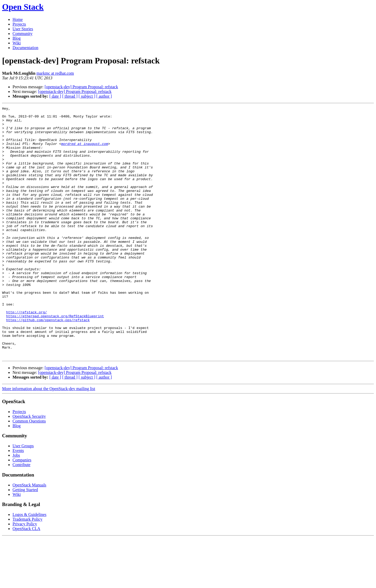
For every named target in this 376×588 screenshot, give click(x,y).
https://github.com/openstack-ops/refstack (48, 363)
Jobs (16, 505)
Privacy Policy (25, 574)
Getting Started (25, 540)
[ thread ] (70, 96)
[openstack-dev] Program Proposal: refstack (81, 87)
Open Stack (23, 7)
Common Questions (29, 471)
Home (18, 19)
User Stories (23, 29)
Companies (22, 510)
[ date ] (55, 96)
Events (18, 501)
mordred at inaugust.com (84, 151)
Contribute (21, 515)
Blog (17, 38)
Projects (19, 24)
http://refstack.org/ (27, 354)
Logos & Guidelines (30, 565)
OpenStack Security (29, 466)
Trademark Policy (28, 569)
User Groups (23, 496)
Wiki (17, 43)
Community (22, 34)
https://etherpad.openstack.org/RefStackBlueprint (55, 358)
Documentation (25, 48)
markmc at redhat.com (55, 73)
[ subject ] (87, 96)
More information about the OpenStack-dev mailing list (49, 439)
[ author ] (104, 96)
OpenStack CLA (26, 579)
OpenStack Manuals (29, 535)
